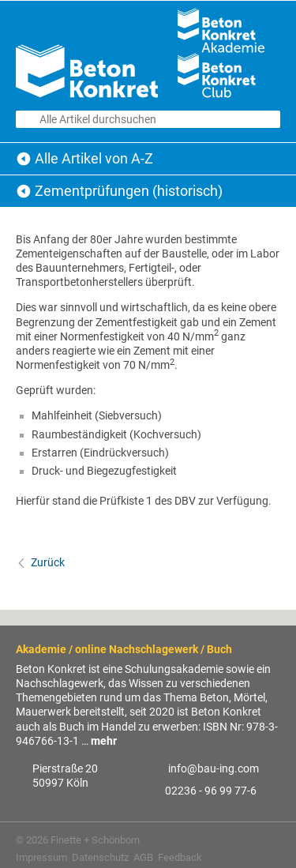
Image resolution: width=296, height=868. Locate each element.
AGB (143, 857)
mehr (104, 741)
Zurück (48, 562)
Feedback (180, 857)
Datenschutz (100, 857)
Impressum (41, 857)
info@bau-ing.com (214, 768)
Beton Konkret (24, 159)
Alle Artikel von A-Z (94, 158)
